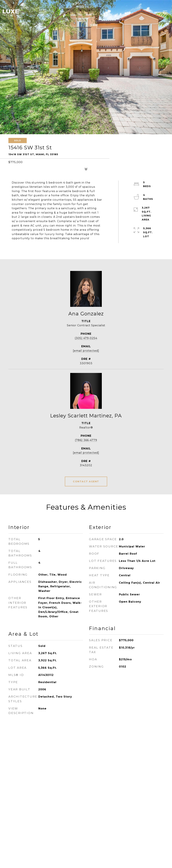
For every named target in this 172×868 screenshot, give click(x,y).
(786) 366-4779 (86, 440)
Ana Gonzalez (86, 314)
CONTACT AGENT (86, 481)
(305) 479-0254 (86, 338)
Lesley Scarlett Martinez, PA (86, 416)
